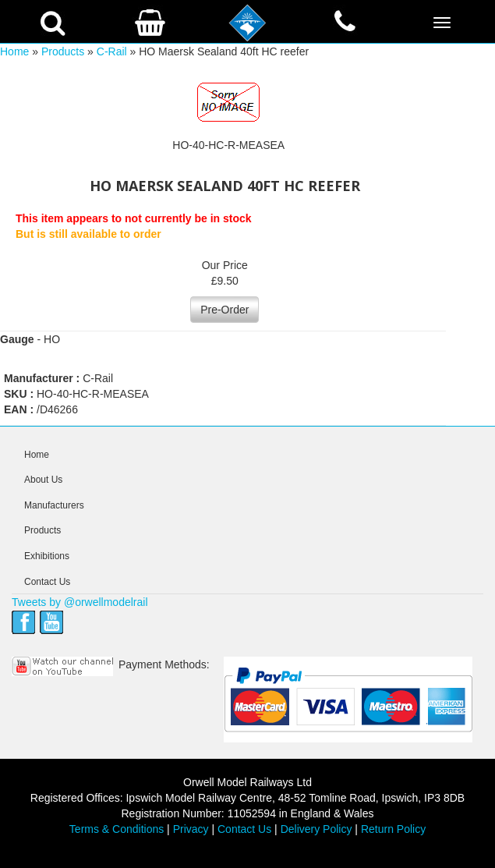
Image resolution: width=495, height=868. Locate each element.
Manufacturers (54, 505)
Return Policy (393, 829)
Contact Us (47, 582)
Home (14, 51)
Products (63, 51)
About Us (43, 480)
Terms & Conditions (117, 829)
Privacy (191, 829)
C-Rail (112, 51)
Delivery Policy (316, 829)
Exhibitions (47, 556)
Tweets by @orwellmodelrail (80, 602)
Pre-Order (225, 310)
